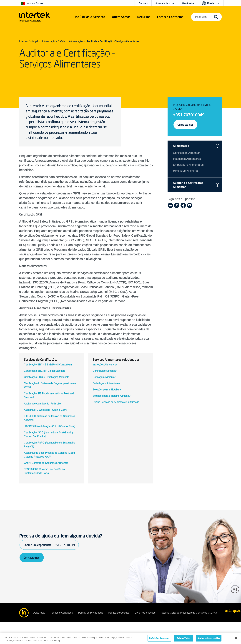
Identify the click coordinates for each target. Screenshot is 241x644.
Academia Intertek (165, 3)
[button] (90, 17)
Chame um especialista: (49, 545)
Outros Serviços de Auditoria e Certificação (116, 402)
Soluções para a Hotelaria (107, 390)
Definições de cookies (159, 639)
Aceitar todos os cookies (209, 639)
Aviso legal (39, 613)
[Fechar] (236, 639)
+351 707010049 (189, 115)
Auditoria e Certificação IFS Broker (43, 404)
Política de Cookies (119, 613)
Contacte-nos (185, 125)
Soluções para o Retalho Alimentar (112, 396)
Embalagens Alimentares (106, 383)
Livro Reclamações (145, 613)
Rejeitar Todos (183, 639)
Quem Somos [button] (121, 17)
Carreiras (143, 3)
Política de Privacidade (91, 613)
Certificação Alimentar (105, 371)
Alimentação (181, 146)
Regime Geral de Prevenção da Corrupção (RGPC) (189, 613)
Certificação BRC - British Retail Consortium (48, 365)
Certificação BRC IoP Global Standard (45, 371)
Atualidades (188, 3)
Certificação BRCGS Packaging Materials (46, 377)
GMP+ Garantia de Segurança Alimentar (46, 463)
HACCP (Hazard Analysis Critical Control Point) (50, 426)
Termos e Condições (62, 613)
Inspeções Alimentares (105, 365)
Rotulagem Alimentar (104, 377)
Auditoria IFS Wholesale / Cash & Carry (45, 410)
